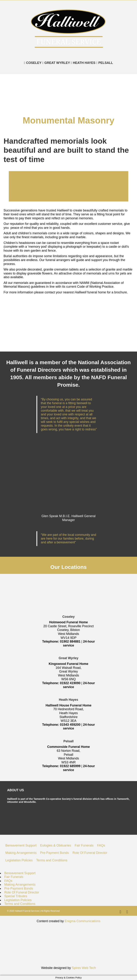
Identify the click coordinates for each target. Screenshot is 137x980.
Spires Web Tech (84, 968)
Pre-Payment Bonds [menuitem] (54, 853)
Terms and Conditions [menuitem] (52, 860)
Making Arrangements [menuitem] (21, 853)
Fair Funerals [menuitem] (84, 845)
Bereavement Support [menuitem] (21, 845)
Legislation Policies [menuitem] (19, 860)
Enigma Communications (83, 921)
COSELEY (33, 63)
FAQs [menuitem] (101, 845)
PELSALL (105, 63)
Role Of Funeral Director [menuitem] (90, 853)
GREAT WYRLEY (57, 63)
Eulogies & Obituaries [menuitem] (56, 845)
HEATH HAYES (84, 63)
